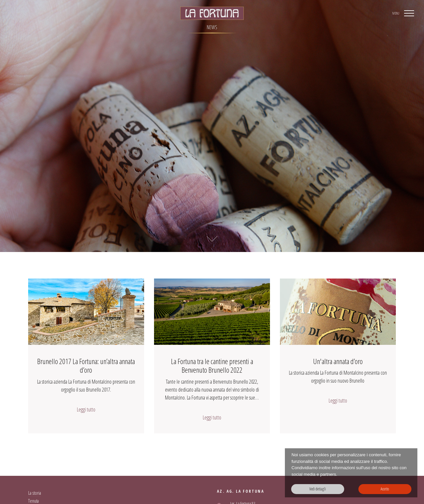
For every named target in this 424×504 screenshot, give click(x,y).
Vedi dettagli (318, 489)
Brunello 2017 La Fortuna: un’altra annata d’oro (86, 365)
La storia (35, 493)
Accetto (385, 489)
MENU (396, 13)
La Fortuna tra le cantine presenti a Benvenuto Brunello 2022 (212, 365)
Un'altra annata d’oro (338, 361)
